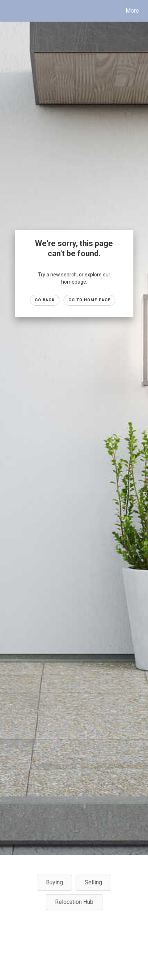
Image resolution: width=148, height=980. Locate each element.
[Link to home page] (12, 11)
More (132, 11)
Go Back (45, 300)
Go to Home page (90, 300)
